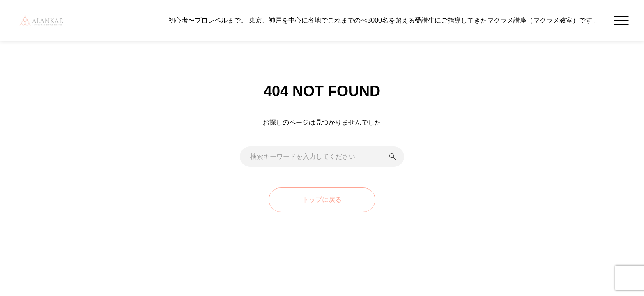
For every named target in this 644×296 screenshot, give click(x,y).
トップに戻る (322, 200)
